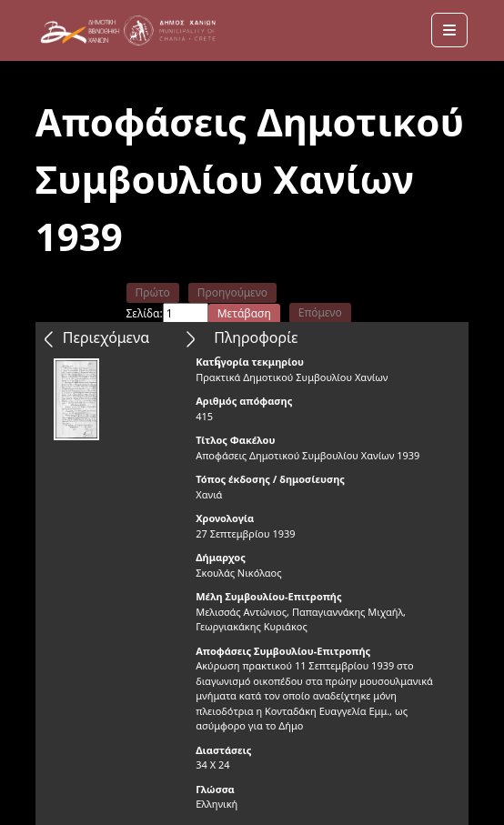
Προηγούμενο (232, 292)
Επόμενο (320, 312)
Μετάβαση (244, 313)
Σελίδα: (145, 313)
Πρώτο (153, 292)
